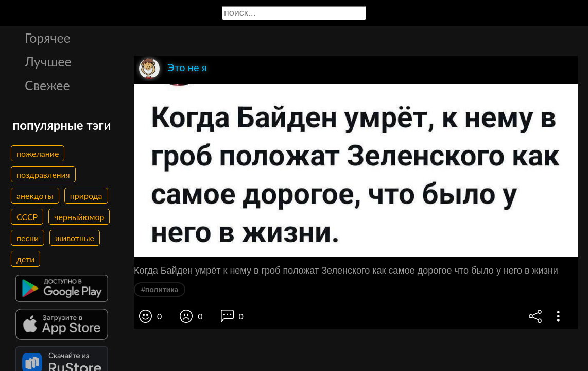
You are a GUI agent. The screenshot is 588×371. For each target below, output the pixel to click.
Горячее (48, 38)
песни (28, 238)
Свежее (47, 85)
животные (75, 238)
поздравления (43, 174)
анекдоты (35, 196)
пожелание (38, 153)
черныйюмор (79, 217)
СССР (27, 217)
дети (25, 259)
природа (86, 196)
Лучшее (48, 61)
